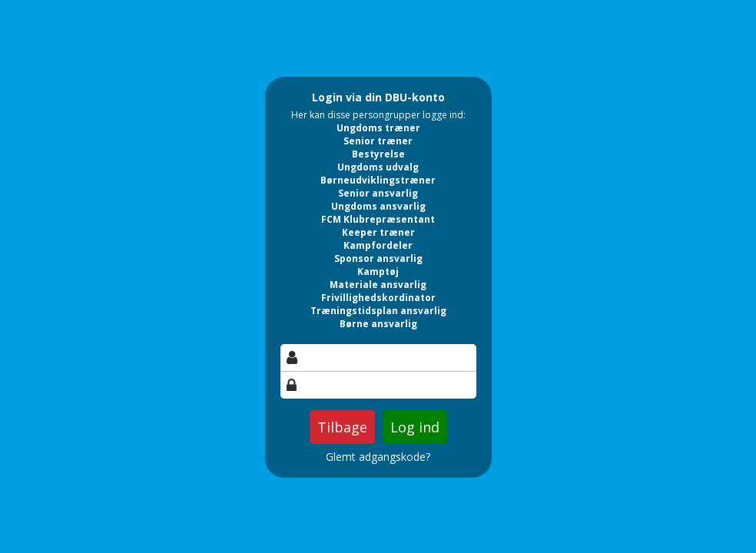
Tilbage (342, 427)
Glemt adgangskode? (378, 457)
